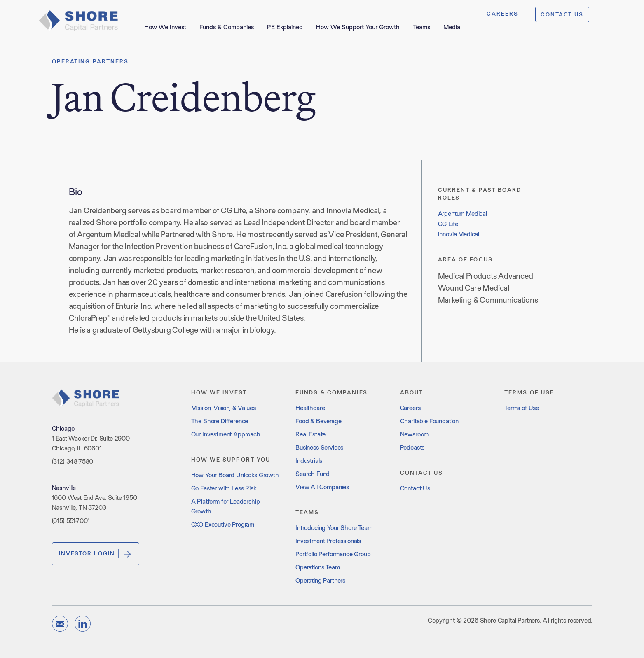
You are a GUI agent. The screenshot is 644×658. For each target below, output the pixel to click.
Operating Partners (90, 61)
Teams (422, 27)
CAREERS (503, 14)
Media (452, 27)
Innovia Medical (459, 234)
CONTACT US (562, 14)
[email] (60, 624)
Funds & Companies (227, 27)
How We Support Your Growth (358, 27)
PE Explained (285, 27)
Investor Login (96, 554)
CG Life (448, 224)
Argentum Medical (463, 213)
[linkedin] (83, 624)
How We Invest (165, 27)
